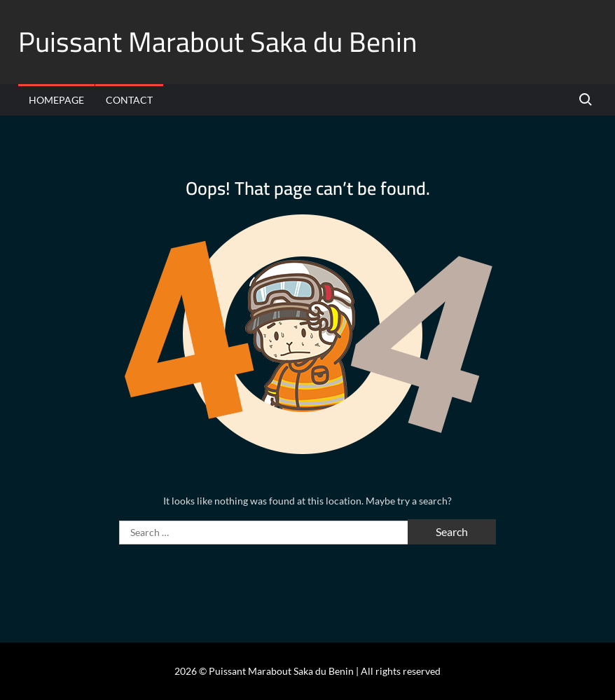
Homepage (56, 100)
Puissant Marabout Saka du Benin (218, 42)
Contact (129, 100)
